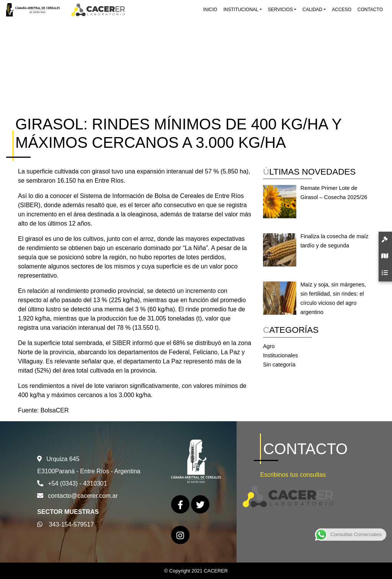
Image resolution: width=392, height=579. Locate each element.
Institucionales (280, 355)
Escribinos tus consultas (293, 475)
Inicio (210, 10)
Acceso (342, 10)
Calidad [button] (312, 10)
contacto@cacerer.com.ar (83, 496)
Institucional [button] (241, 10)
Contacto (370, 10)
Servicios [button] (280, 10)
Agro (269, 346)
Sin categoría (279, 365)
